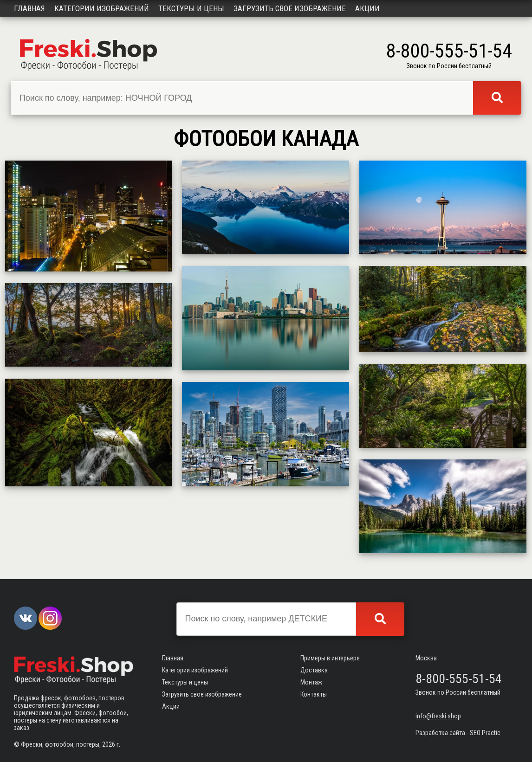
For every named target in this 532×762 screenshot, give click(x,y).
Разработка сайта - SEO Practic (458, 733)
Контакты (314, 694)
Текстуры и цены (191, 8)
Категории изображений (102, 8)
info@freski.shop (438, 716)
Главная (29, 8)
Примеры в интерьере (330, 658)
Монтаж (311, 682)
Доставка (314, 670)
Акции (367, 8)
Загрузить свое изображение (290, 8)
